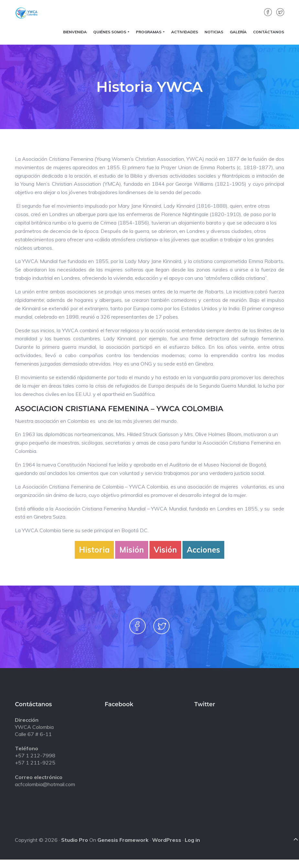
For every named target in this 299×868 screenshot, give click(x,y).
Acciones (203, 550)
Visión (165, 550)
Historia (94, 550)
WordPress (167, 840)
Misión (132, 550)
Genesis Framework (123, 840)
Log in (192, 840)
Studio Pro (75, 840)
